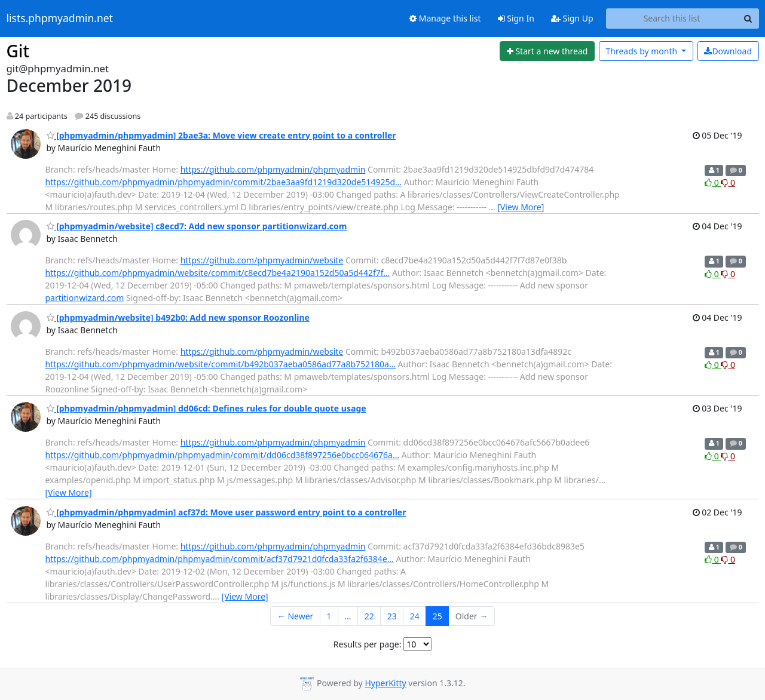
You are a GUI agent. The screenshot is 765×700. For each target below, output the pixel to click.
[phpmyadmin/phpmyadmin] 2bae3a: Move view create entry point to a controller (221, 135)
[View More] (521, 207)
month (642, 51)
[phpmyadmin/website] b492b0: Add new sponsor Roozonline (178, 317)
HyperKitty (385, 683)
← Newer (296, 616)
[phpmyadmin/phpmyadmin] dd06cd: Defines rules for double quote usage (206, 408)
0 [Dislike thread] (728, 182)
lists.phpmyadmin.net (60, 19)
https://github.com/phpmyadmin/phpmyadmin (273, 169)
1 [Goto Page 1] (329, 616)
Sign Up (572, 18)
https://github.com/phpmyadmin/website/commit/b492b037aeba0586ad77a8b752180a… (221, 364)
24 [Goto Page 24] (415, 616)
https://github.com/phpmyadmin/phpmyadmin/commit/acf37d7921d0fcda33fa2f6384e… (220, 559)
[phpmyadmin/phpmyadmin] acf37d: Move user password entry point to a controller (227, 512)
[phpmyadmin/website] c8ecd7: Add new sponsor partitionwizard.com (197, 226)
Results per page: (368, 644)
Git (18, 51)
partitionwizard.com (85, 298)
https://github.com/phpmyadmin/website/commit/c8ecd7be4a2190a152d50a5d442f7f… (218, 273)
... (348, 616)
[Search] (748, 19)
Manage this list (445, 18)
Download (728, 51)
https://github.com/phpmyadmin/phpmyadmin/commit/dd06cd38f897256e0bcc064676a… (223, 455)
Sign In (516, 18)
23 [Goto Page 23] (392, 616)
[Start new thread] (547, 51)
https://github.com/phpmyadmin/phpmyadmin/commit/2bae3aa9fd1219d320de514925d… (224, 182)
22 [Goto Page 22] (369, 616)
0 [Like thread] (713, 182)
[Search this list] (672, 19)
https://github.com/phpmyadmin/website (262, 260)
